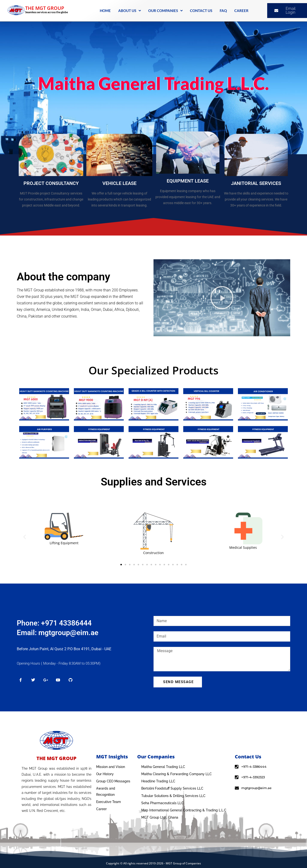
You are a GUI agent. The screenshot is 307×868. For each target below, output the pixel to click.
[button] (222, 298)
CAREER (241, 11)
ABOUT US (130, 11)
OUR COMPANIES (165, 11)
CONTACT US (201, 11)
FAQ (223, 11)
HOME (105, 11)
